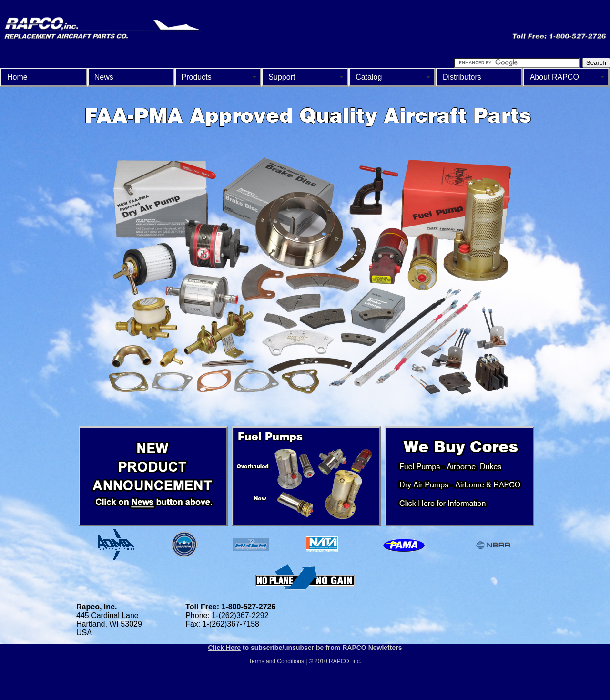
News (104, 77)
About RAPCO (554, 77)
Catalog (369, 77)
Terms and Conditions (276, 661)
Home (17, 77)
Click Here (224, 648)
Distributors (462, 77)
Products (197, 77)
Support (282, 77)
